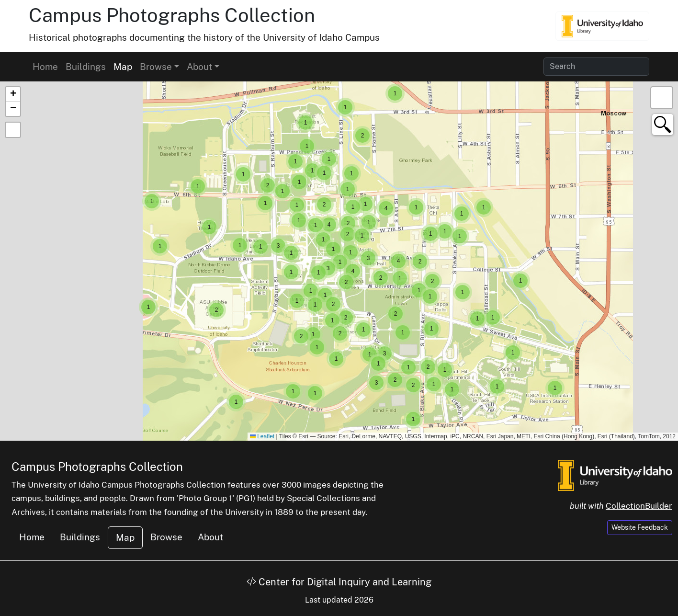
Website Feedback (640, 527)
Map (123, 67)
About (210, 537)
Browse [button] (156, 67)
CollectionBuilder (639, 506)
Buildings (86, 67)
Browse (166, 537)
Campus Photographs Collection (172, 15)
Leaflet (262, 436)
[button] (555, 388)
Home (45, 67)
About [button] (199, 67)
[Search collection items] (596, 67)
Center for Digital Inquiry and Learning (339, 582)
